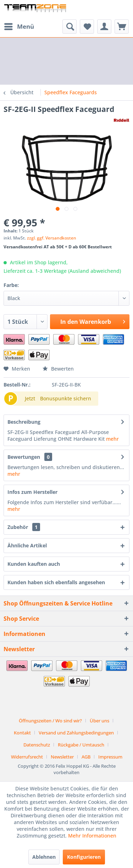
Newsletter (62, 757)
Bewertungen (24, 457)
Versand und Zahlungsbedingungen (76, 733)
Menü (19, 26)
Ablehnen (44, 857)
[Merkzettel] (87, 27)
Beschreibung (24, 422)
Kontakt (22, 733)
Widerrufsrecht (27, 757)
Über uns (99, 721)
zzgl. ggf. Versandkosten (52, 238)
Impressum (110, 757)
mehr (112, 439)
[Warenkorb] (122, 27)
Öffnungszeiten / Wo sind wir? (50, 721)
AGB (86, 757)
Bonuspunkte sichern (66, 398)
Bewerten (58, 369)
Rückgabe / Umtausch (81, 745)
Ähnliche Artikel (27, 545)
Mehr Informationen (92, 836)
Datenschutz (37, 745)
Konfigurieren (84, 857)
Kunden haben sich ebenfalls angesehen (56, 582)
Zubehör (24, 527)
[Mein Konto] (104, 27)
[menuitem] (19, 27)
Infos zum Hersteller (32, 492)
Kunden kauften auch (34, 564)
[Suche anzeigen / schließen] (70, 27)
